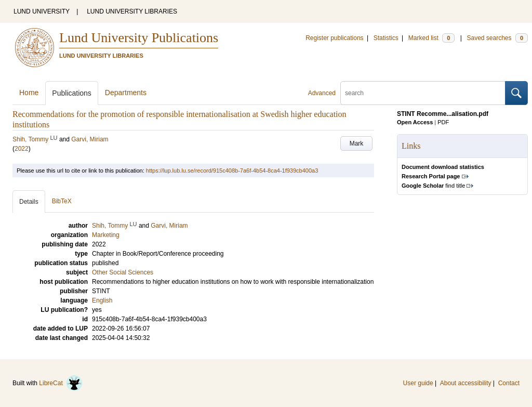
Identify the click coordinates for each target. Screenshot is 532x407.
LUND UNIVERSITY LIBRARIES (132, 11)
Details (29, 202)
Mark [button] (357, 143)
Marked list (431, 38)
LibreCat (61, 383)
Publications (72, 93)
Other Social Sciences (123, 272)
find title (433, 186)
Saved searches (497, 38)
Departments (126, 93)
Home (29, 93)
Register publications (334, 38)
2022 (22, 149)
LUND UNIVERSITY (42, 11)
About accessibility (466, 383)
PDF (443, 122)
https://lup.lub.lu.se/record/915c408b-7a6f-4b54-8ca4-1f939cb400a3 (232, 170)
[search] (423, 93)
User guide (418, 383)
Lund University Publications (139, 38)
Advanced (322, 93)
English (102, 300)
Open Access (415, 122)
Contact (509, 383)
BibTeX (62, 201)
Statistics (386, 38)
